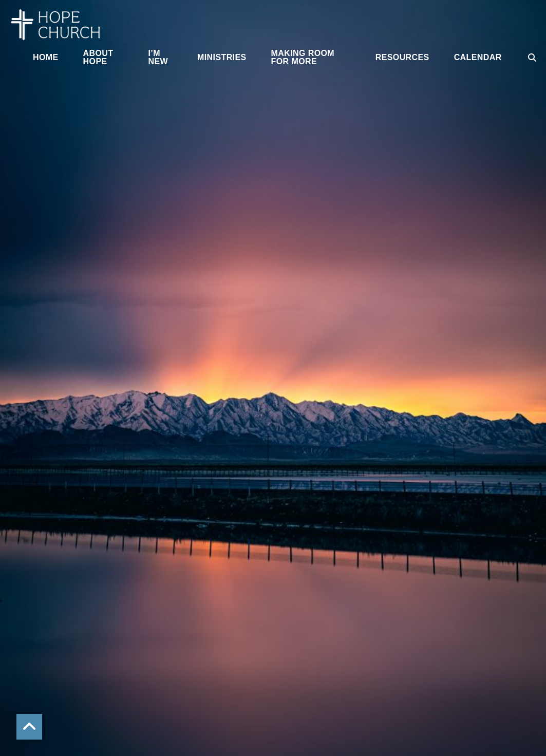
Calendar (478, 58)
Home (46, 58)
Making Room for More (303, 58)
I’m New (158, 58)
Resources (402, 58)
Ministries (222, 58)
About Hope (98, 58)
